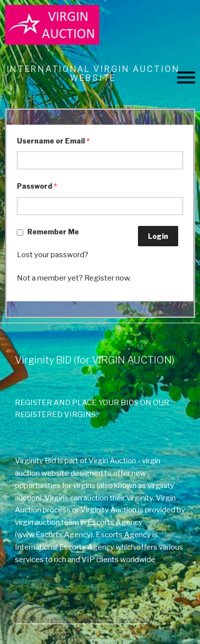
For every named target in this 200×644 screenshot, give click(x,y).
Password (37, 186)
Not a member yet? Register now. (74, 278)
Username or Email (53, 141)
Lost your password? (53, 255)
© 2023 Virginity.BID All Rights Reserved (81, 620)
